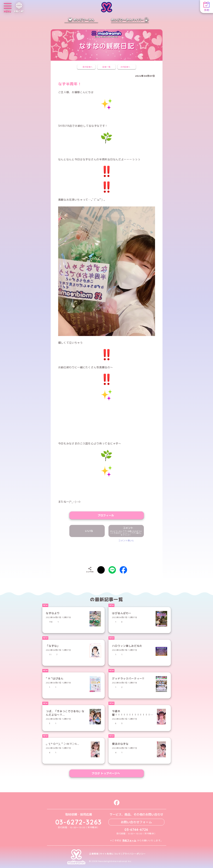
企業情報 (94, 854)
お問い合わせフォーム (136, 822)
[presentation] (107, 553)
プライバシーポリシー (134, 854)
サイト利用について (110, 854)
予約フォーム (129, 840)
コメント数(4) (126, 540)
